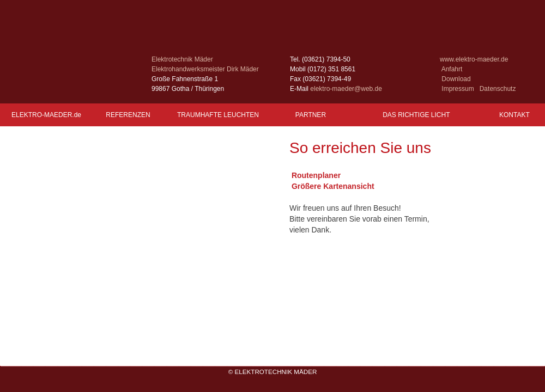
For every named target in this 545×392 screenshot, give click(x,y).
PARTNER (311, 115)
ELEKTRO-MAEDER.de (46, 115)
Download (456, 79)
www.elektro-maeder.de (474, 59)
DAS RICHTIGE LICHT (416, 115)
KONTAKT (514, 115)
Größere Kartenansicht (332, 186)
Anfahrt (452, 69)
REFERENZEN (128, 115)
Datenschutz (498, 89)
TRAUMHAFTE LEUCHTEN (218, 115)
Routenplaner (315, 175)
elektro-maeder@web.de (346, 89)
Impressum (458, 89)
